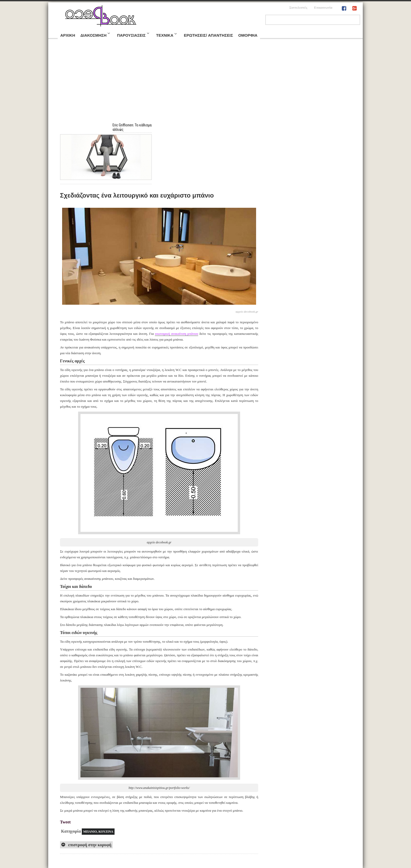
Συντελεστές (298, 7)
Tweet (65, 822)
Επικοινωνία (323, 7)
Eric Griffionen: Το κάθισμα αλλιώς (135, 127)
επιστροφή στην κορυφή (89, 845)
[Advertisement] (206, 84)
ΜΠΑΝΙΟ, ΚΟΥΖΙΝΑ (98, 832)
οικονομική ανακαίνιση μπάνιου (177, 334)
